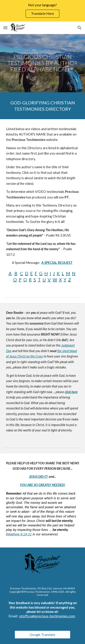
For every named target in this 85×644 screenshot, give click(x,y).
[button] (5, 28)
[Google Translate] (42, 635)
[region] (42, 11)
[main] (42, 63)
